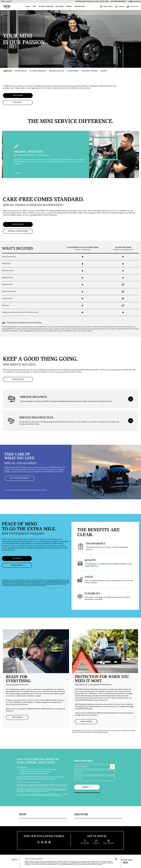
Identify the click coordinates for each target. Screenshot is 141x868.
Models (28, 7)
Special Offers (106, 6)
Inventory (120, 6)
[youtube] (46, 842)
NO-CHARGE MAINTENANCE (38, 71)
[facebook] (38, 842)
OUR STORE (60, 7)
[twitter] (42, 842)
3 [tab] (18, 174)
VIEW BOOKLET (18, 102)
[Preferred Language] (94, 767)
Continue (87, 787)
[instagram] (50, 842)
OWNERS (69, 7)
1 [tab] (14, 174)
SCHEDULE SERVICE (21, 71)
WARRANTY (104, 71)
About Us (15, 860)
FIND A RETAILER (18, 95)
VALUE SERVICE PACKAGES (89, 71)
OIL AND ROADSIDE (73, 71)
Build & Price (133, 6)
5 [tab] (21, 174)
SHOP (34, 7)
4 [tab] (20, 174)
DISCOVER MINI (79, 7)
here (101, 864)
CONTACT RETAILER (86, 721)
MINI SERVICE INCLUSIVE (57, 71)
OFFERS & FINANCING (46, 7)
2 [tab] (16, 174)
